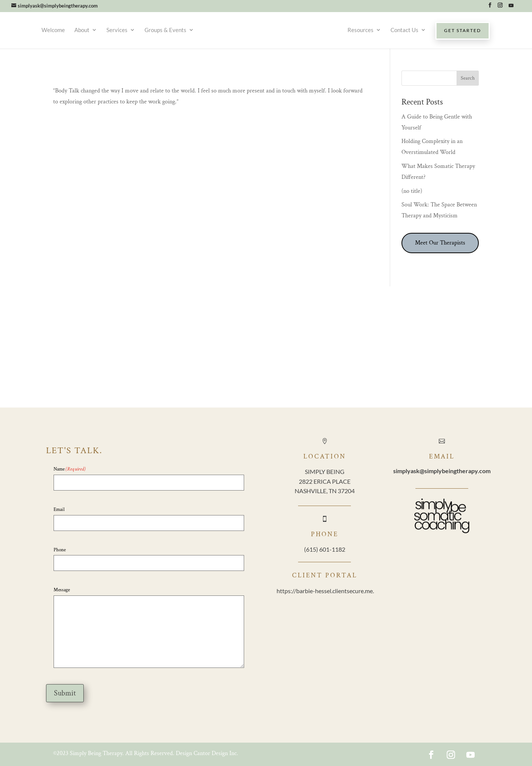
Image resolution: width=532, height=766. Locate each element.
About (82, 30)
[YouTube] (511, 7)
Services (117, 30)
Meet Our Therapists (440, 243)
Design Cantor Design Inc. (207, 753)
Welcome (53, 30)
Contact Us (404, 30)
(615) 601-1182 (325, 549)
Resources (361, 30)
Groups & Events (165, 30)
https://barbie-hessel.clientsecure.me (325, 591)
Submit (65, 693)
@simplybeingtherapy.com (442, 471)
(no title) (412, 191)
